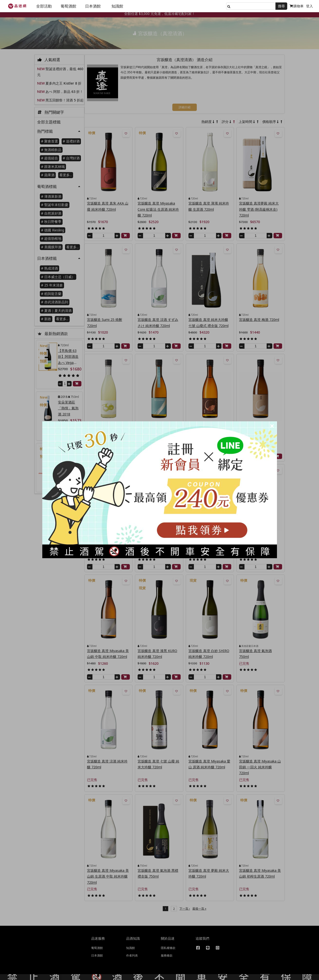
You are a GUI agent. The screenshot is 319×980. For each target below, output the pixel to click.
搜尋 (281, 6)
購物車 (297, 6)
